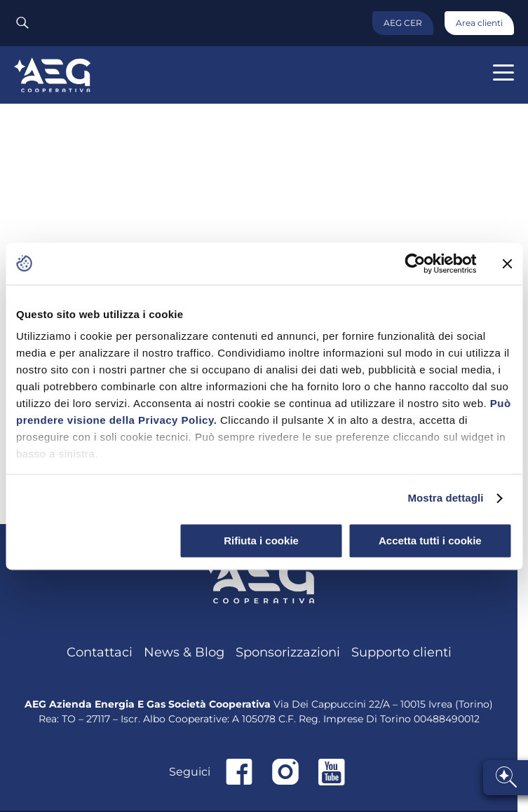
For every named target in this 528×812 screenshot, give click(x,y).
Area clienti (479, 23)
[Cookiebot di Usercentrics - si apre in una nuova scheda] (415, 263)
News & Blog (184, 652)
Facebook (239, 772)
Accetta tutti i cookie (430, 541)
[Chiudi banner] (507, 263)
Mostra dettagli (445, 498)
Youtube (332, 772)
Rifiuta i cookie (261, 541)
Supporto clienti (401, 652)
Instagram (285, 772)
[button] (503, 73)
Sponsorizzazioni (288, 652)
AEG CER (403, 23)
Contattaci (100, 652)
